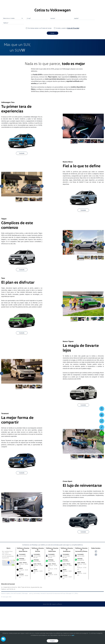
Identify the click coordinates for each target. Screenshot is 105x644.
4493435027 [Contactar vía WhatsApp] (23, 597)
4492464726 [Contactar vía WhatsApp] (81, 597)
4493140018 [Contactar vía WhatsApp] (38, 598)
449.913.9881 (23, 593)
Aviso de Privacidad (73, 66)
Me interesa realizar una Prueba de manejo (40, 66)
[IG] (96, 592)
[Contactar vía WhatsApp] (102, 433)
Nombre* (53, 56)
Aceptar (52, 641)
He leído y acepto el (68, 66)
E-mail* (29, 56)
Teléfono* (6, 60)
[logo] (65, 6)
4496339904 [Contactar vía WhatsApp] (52, 598)
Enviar (52, 71)
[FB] (96, 589)
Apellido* (76, 56)
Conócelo (22, 191)
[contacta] (8, 600)
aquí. (73, 635)
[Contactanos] (81, 2)
